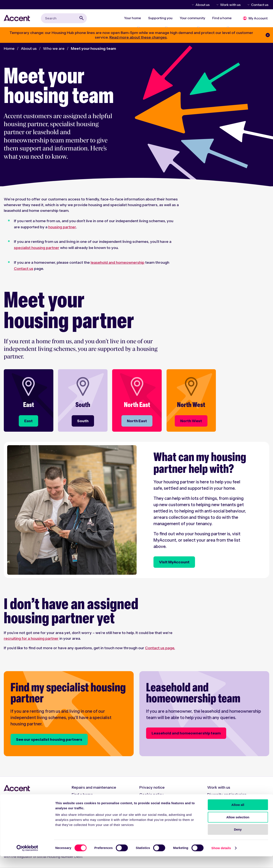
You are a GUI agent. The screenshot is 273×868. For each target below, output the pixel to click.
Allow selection (238, 829)
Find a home (82, 795)
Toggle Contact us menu (248, 5)
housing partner (62, 229)
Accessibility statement (160, 803)
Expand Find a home (223, 24)
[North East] (136, 423)
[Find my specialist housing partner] (69, 715)
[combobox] (64, 19)
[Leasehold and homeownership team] (204, 715)
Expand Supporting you (163, 24)
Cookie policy (151, 795)
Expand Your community (194, 24)
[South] (82, 423)
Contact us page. (160, 650)
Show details (221, 860)
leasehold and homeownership (118, 265)
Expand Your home (135, 24)
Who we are (54, 51)
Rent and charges (87, 803)
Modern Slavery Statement (231, 803)
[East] (28, 423)
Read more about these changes (138, 40)
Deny (238, 841)
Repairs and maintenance (94, 788)
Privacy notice (152, 788)
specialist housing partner (37, 250)
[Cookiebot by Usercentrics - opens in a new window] (27, 860)
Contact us (260, 5)
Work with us (230, 5)
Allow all (238, 816)
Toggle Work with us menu (217, 5)
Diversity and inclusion (227, 795)
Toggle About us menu (192, 5)
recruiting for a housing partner (31, 641)
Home (9, 51)
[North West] (191, 423)
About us (202, 5)
